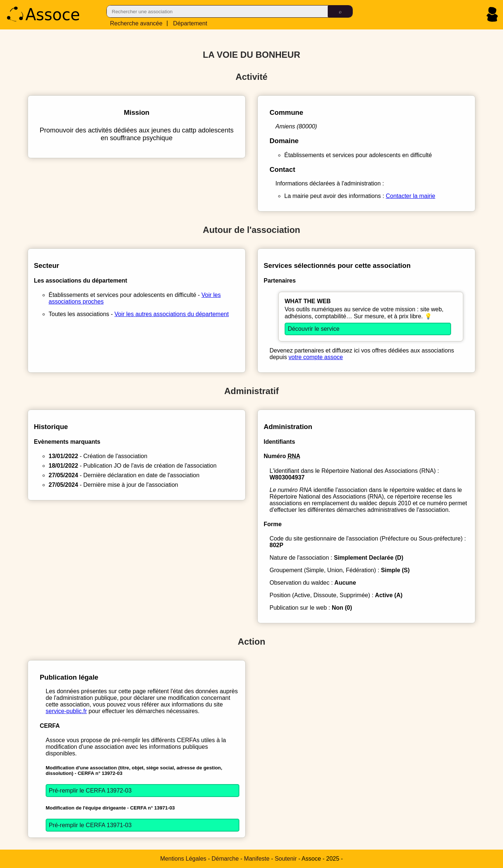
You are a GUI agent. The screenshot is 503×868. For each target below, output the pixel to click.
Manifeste (257, 859)
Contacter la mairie (411, 196)
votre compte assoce (316, 357)
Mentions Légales (183, 859)
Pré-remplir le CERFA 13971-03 (90, 825)
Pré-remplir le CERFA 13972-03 (90, 791)
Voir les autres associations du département (172, 314)
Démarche (225, 859)
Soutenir (286, 859)
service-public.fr (66, 711)
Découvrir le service (313, 329)
